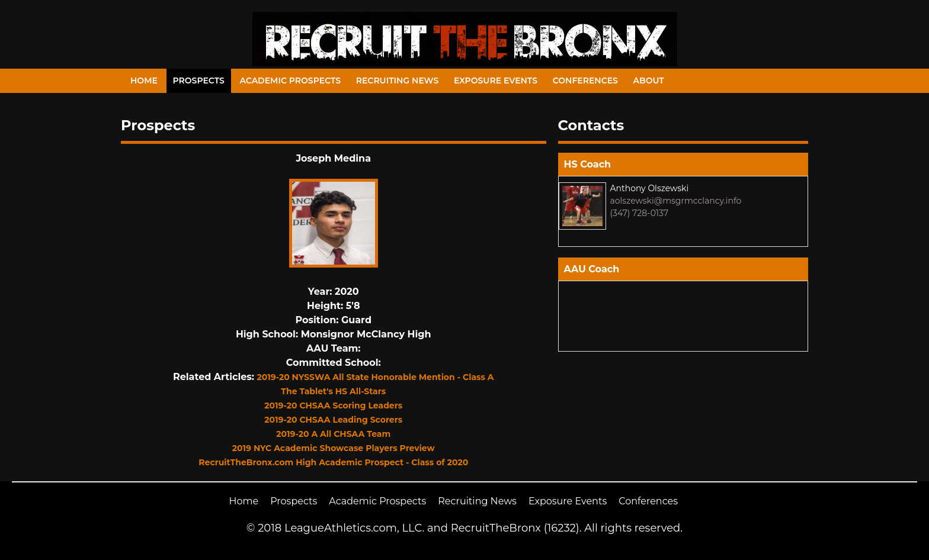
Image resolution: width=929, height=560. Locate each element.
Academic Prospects (290, 81)
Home (144, 81)
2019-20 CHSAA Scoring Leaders (333, 405)
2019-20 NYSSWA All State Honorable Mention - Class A (376, 377)
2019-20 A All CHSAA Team (333, 434)
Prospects (199, 81)
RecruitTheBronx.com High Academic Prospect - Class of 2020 (333, 462)
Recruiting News (398, 81)
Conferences (585, 81)
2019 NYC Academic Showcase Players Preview (334, 448)
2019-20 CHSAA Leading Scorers (333, 420)
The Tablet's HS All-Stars (333, 391)
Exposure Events (496, 81)
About (649, 81)
